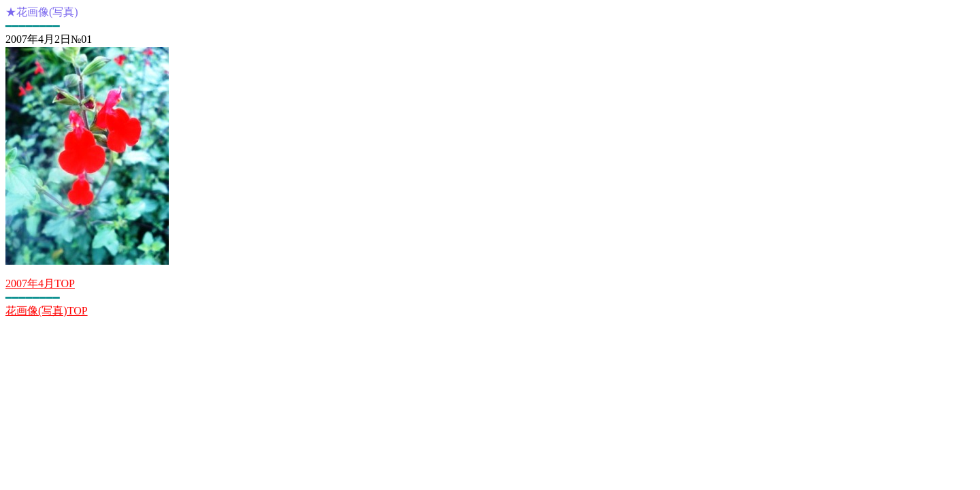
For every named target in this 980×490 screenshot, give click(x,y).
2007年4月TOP (40, 283)
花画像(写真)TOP (47, 311)
